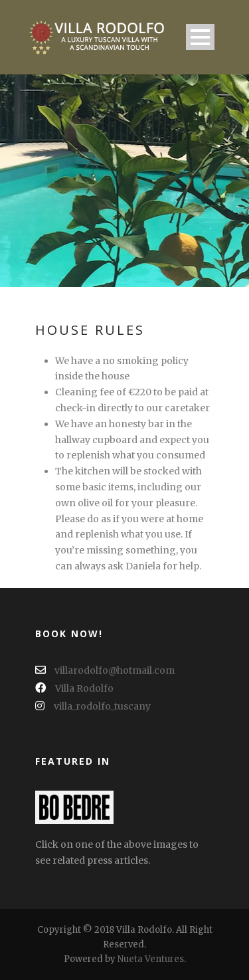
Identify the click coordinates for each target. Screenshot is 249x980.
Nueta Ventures (151, 959)
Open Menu (200, 37)
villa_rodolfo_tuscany (93, 706)
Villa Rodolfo (74, 688)
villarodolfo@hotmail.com (105, 670)
